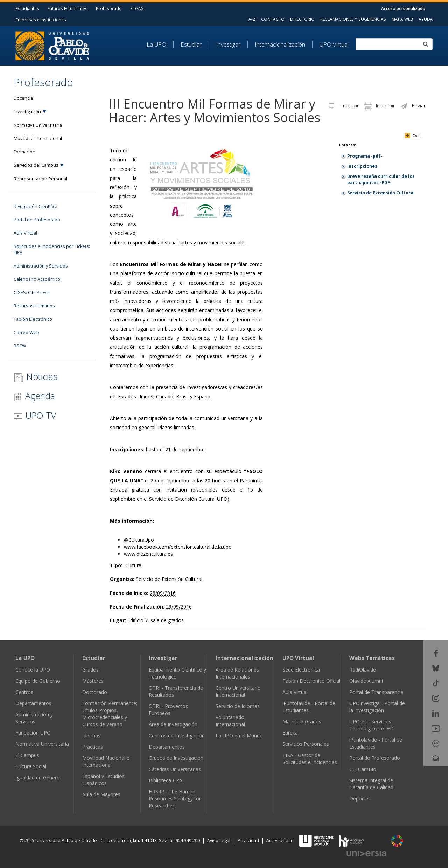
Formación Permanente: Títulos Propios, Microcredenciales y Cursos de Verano (110, 714)
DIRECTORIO (302, 19)
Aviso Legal (219, 841)
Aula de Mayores (101, 794)
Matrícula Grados (302, 721)
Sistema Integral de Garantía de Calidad (371, 784)
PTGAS (137, 8)
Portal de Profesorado (37, 220)
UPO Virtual (334, 44)
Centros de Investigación (177, 735)
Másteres (93, 681)
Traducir (343, 106)
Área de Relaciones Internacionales (237, 673)
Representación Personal (40, 179)
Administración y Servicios (41, 266)
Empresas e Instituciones (41, 20)
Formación (24, 152)
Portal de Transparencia (376, 692)
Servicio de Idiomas (238, 706)
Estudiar (191, 44)
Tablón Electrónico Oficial (311, 681)
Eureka (290, 733)
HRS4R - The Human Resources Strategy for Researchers (175, 798)
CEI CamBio (363, 769)
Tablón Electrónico (33, 319)
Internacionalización (280, 44)
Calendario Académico (37, 279)
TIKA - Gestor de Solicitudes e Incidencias (310, 759)
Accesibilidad (280, 841)
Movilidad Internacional (38, 138)
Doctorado (95, 692)
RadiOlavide (363, 670)
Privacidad (248, 841)
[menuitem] (160, 44)
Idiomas (91, 735)
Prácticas (93, 747)
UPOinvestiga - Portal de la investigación (377, 707)
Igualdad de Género (38, 777)
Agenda (34, 396)
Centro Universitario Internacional (238, 691)
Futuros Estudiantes (68, 8)
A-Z (252, 19)
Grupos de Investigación (176, 758)
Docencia (23, 98)
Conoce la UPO (33, 670)
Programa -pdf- (365, 156)
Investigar (228, 44)
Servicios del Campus (36, 165)
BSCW (20, 346)
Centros (24, 692)
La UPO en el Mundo (239, 735)
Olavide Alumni (366, 681)
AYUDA (426, 19)
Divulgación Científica (36, 206)
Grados (90, 670)
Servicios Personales (306, 744)
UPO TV (35, 415)
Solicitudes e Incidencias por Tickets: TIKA (52, 249)
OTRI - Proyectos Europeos (168, 710)
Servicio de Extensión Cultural (381, 193)
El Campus (27, 755)
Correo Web (26, 332)
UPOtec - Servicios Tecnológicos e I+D (372, 725)
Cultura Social (31, 766)
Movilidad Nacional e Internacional (106, 761)
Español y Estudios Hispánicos (103, 780)
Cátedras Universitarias (175, 769)
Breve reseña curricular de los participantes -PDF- (381, 179)
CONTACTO (273, 19)
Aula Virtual (25, 233)
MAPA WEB (402, 19)
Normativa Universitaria (38, 125)
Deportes (360, 798)
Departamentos (33, 703)
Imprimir (379, 106)
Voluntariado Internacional (230, 721)
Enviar (413, 106)
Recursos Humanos (34, 306)
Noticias (36, 377)
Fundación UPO (33, 733)
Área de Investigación (173, 724)
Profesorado (109, 8)
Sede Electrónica (301, 670)
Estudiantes (27, 8)
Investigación (27, 112)
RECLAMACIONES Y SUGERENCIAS (353, 19)
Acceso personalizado (403, 8)
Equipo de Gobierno (38, 681)
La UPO (156, 44)
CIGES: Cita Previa (32, 293)
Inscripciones (362, 166)
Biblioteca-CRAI (166, 780)
